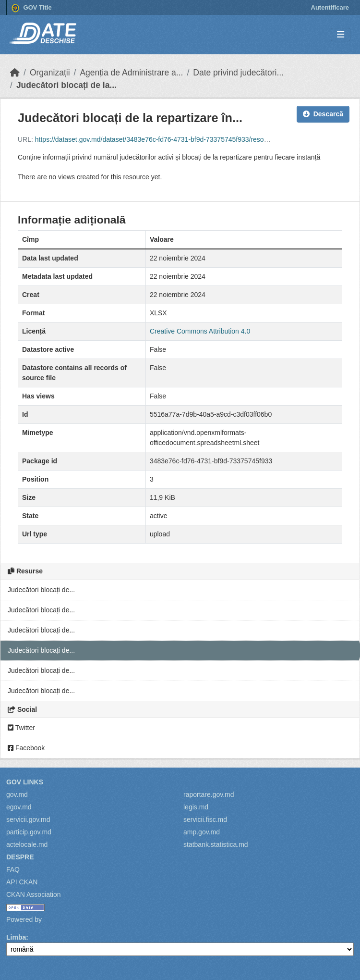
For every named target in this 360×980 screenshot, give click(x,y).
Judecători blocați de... (41, 590)
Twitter (21, 728)
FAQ (13, 869)
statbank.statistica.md (216, 844)
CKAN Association (34, 894)
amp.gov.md (202, 832)
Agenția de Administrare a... (131, 73)
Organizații (50, 73)
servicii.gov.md (28, 819)
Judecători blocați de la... (66, 85)
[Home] (15, 73)
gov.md (17, 794)
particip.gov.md (29, 832)
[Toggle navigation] (341, 35)
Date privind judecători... (238, 73)
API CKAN (22, 882)
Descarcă (323, 114)
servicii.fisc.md (205, 819)
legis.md (196, 807)
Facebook (26, 748)
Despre (20, 857)
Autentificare (330, 7)
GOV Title (32, 8)
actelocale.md (27, 844)
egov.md (19, 807)
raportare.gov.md (209, 794)
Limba (16, 937)
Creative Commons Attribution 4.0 (200, 331)
